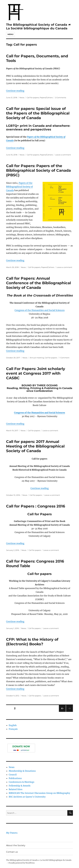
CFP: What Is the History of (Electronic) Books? (32, 642)
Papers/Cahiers (46, 98)
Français (13, 729)
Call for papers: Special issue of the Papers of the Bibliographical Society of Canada (38, 113)
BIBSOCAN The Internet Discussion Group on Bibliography (39, 793)
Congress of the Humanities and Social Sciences (40, 310)
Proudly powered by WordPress (22, 863)
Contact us (12, 852)
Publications (15, 778)
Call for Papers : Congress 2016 (36, 506)
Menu (10, 34)
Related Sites (16, 789)
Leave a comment (63, 155)
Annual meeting (37, 358)
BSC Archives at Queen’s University (27, 797)
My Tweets (12, 833)
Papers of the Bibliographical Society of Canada (19, 187)
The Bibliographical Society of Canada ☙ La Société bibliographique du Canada (38, 26)
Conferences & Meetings (22, 782)
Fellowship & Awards (20, 786)
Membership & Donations (22, 771)
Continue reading (15, 91)
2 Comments (61, 98)
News (22, 98)
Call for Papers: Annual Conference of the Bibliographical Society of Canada (39, 283)
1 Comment (64, 358)
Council (13, 775)
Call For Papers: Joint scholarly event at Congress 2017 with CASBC (36, 373)
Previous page (62, 712)
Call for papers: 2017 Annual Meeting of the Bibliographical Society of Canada (35, 446)
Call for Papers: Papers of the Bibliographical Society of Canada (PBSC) (38, 170)
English (13, 725)
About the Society (16, 845)
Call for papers (33, 98)
